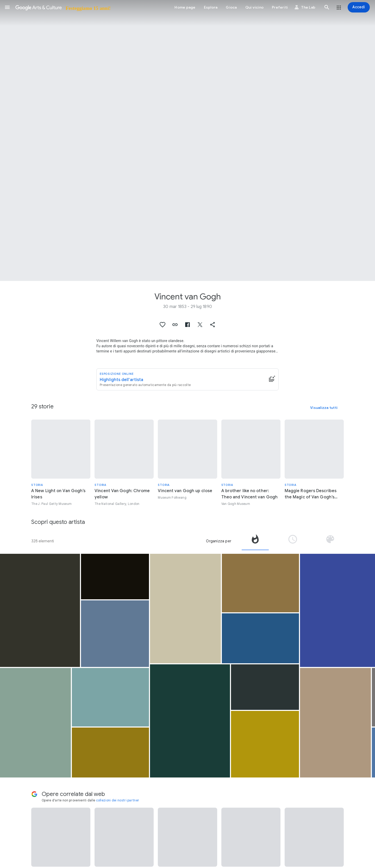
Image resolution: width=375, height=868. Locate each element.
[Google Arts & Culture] (63, 7)
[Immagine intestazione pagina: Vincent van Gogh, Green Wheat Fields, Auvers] (187, 140)
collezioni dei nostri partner (118, 800)
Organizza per (219, 541)
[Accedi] (359, 7)
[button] (7, 7)
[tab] (255, 541)
